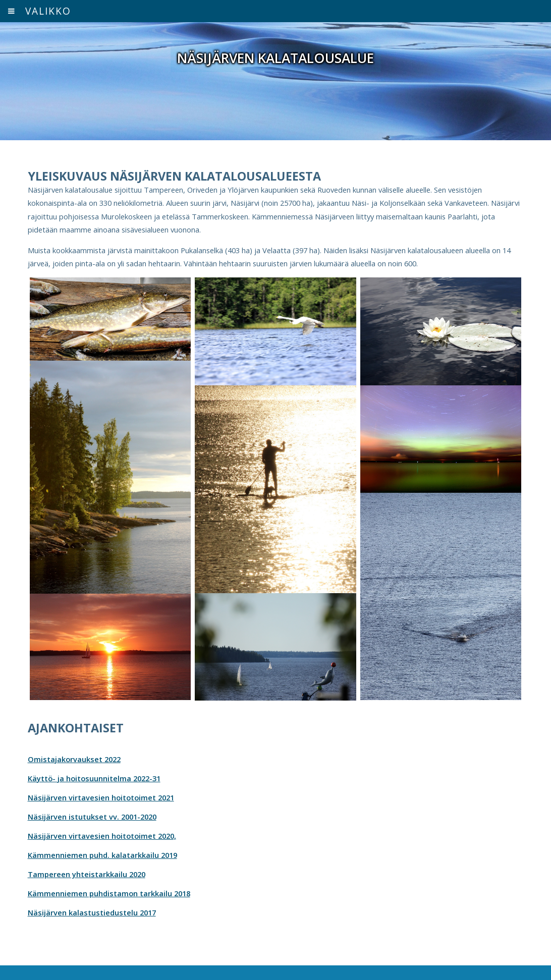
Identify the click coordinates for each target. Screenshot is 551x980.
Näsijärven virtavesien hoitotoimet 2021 (101, 797)
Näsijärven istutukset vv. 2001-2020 (92, 817)
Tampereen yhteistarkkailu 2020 (87, 874)
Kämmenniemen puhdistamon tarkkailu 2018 (109, 893)
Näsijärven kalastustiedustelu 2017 (92, 912)
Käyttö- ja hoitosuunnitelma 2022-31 (94, 778)
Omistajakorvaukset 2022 (74, 759)
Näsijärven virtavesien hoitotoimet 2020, (102, 836)
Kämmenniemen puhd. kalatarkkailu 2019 (102, 855)
